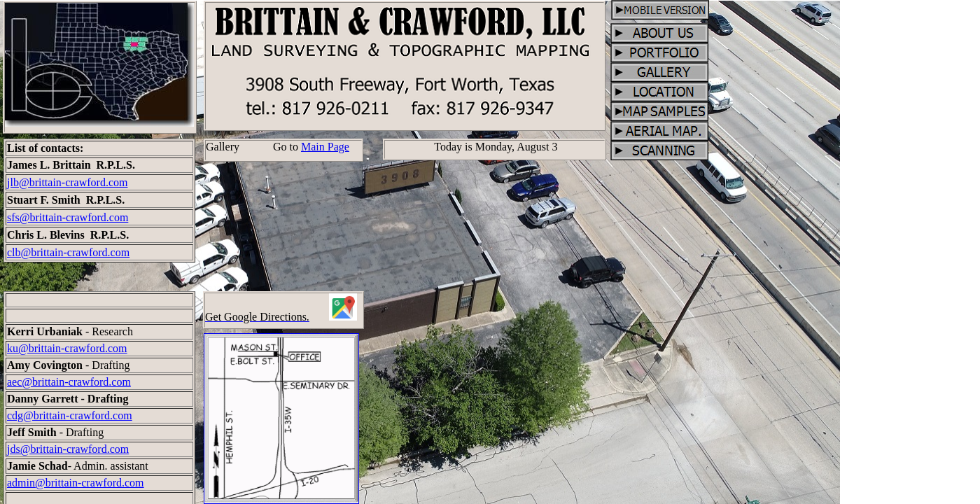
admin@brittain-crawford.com (76, 483)
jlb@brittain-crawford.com (67, 182)
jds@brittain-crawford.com (68, 449)
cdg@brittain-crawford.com (70, 415)
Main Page (325, 147)
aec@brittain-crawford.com (69, 382)
